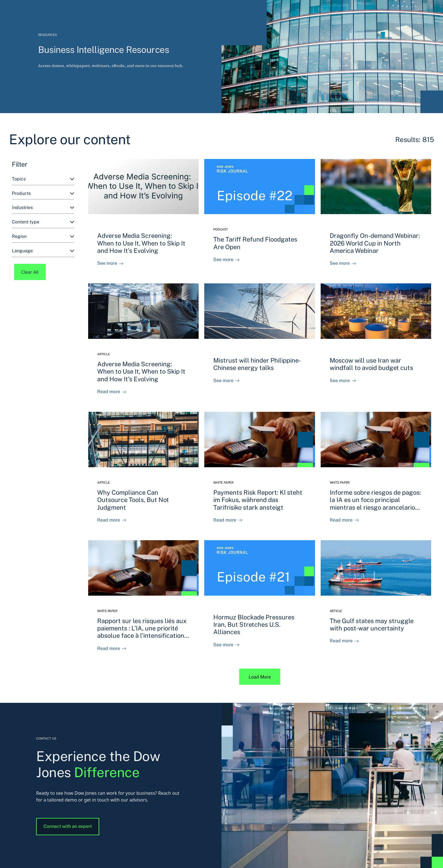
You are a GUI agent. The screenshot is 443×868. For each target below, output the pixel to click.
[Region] (43, 237)
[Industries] (43, 208)
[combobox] (43, 179)
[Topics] (43, 179)
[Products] (43, 194)
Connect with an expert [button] (68, 826)
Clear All (30, 272)
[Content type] (43, 222)
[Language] (43, 251)
